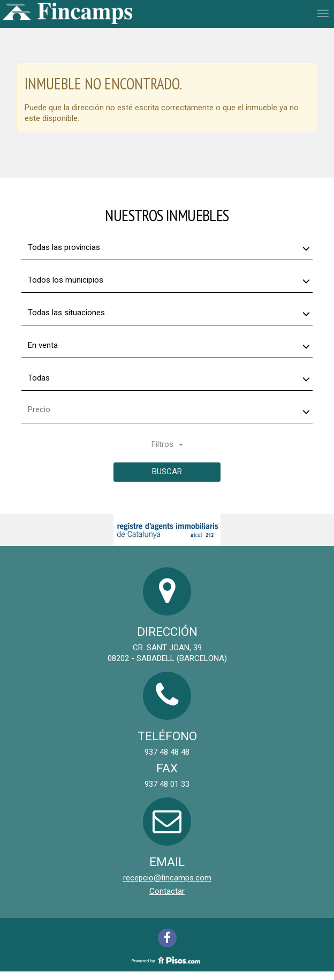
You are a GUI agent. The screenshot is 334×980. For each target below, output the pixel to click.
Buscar (167, 472)
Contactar (167, 891)
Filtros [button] (167, 444)
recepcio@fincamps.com (167, 878)
